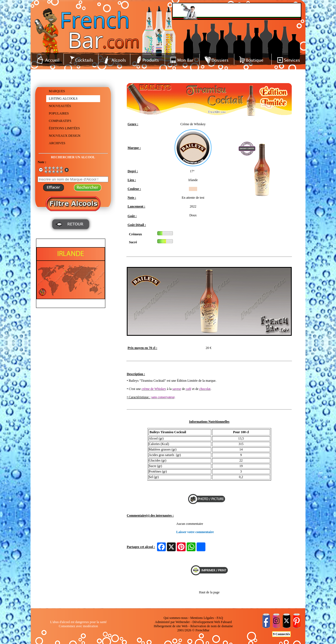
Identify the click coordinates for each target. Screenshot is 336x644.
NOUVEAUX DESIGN (65, 136)
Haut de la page (209, 592)
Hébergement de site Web (171, 626)
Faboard (226, 622)
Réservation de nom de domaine (212, 626)
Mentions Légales (202, 618)
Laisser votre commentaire (195, 532)
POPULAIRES (59, 113)
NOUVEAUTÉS (60, 106)
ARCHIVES (57, 143)
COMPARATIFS (60, 121)
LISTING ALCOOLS (63, 99)
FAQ (220, 618)
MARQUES (57, 91)
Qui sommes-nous (176, 618)
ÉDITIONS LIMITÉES (64, 128)
